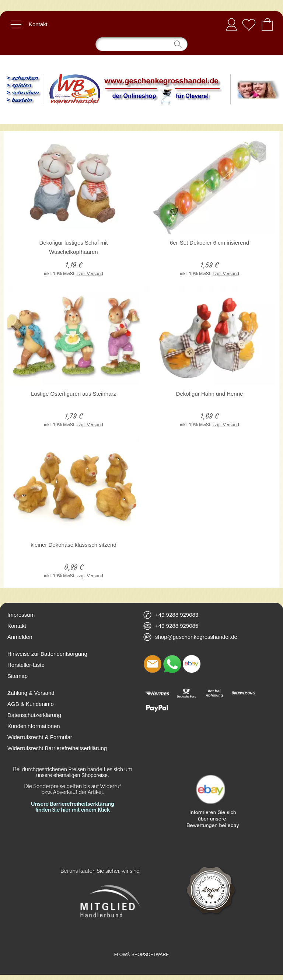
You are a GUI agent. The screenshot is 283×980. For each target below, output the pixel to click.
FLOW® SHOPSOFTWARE (141, 955)
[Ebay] (192, 664)
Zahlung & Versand (31, 693)
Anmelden (231, 24)
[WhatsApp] (172, 664)
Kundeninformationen (34, 726)
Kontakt (38, 24)
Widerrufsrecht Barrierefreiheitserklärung (57, 748)
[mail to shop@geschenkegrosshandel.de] (153, 664)
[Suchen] (141, 44)
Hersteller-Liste (26, 665)
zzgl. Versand (90, 274)
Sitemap (18, 676)
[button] (16, 24)
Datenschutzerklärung (34, 715)
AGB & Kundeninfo (31, 704)
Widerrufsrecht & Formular (40, 737)
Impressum (21, 615)
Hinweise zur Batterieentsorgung (47, 654)
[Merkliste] (249, 24)
